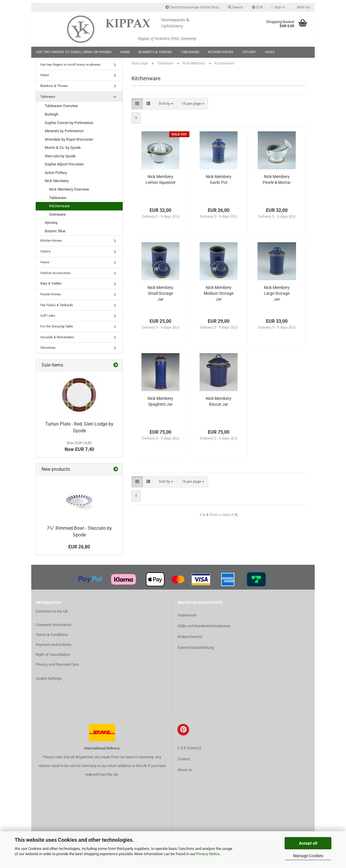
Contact (184, 762)
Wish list (302, 7)
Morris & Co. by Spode (63, 151)
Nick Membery (57, 185)
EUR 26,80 (79, 551)
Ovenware (57, 218)
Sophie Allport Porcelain (64, 168)
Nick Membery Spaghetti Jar (160, 405)
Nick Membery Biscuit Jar (219, 405)
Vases (270, 52)
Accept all (308, 843)
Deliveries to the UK (52, 615)
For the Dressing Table (57, 330)
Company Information (53, 629)
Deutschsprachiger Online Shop (192, 7)
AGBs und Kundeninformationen (204, 630)
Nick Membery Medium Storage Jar (219, 297)
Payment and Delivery (53, 648)
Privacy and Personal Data (57, 668)
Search (236, 7)
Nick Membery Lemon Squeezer (161, 183)
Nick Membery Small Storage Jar (160, 297)
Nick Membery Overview (69, 193)
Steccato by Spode (60, 160)
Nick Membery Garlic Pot (219, 183)
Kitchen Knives (221, 52)
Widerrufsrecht (190, 640)
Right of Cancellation (53, 658)
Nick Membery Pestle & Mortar (277, 183)
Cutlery (249, 52)
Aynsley (51, 226)
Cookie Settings (49, 682)
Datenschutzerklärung (196, 651)
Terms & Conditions (52, 638)
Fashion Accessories (56, 277)
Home (125, 52)
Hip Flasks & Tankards (57, 309)
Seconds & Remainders (57, 341)
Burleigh (51, 118)
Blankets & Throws (155, 52)
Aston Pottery (56, 176)
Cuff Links (48, 319)
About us (185, 773)
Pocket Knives (51, 298)
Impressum (187, 619)
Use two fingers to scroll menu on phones (74, 52)
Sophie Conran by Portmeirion (69, 126)
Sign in (278, 7)
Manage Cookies (308, 856)
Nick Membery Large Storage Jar (277, 297)
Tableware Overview (61, 110)
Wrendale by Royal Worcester (69, 143)
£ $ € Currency (189, 752)
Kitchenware (59, 210)
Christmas (48, 352)
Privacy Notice (208, 854)
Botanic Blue (55, 235)
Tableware (190, 52)
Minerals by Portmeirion (64, 135)
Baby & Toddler (51, 287)
